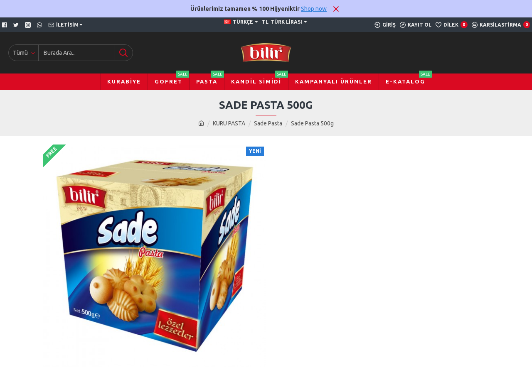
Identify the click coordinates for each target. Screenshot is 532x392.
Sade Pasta (268, 123)
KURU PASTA (229, 123)
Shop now (314, 9)
